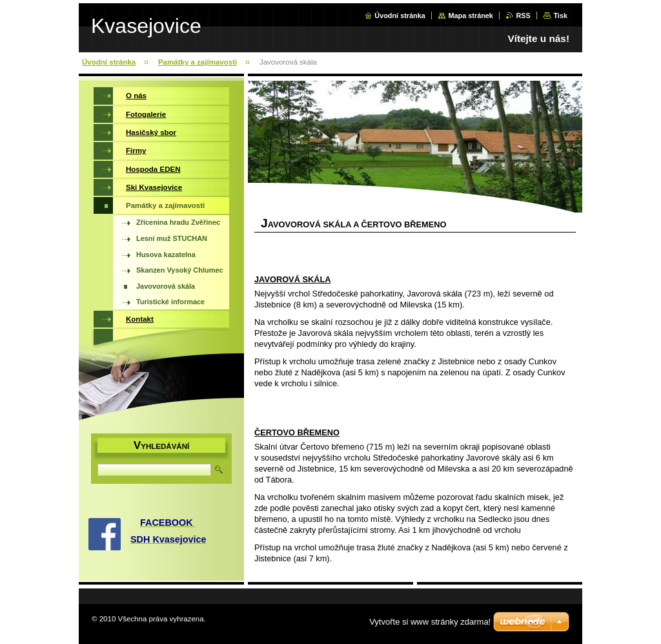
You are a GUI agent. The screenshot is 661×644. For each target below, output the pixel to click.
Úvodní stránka (400, 16)
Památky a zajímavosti (198, 62)
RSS (523, 16)
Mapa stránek (471, 16)
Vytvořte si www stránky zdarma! (430, 622)
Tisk (560, 16)
